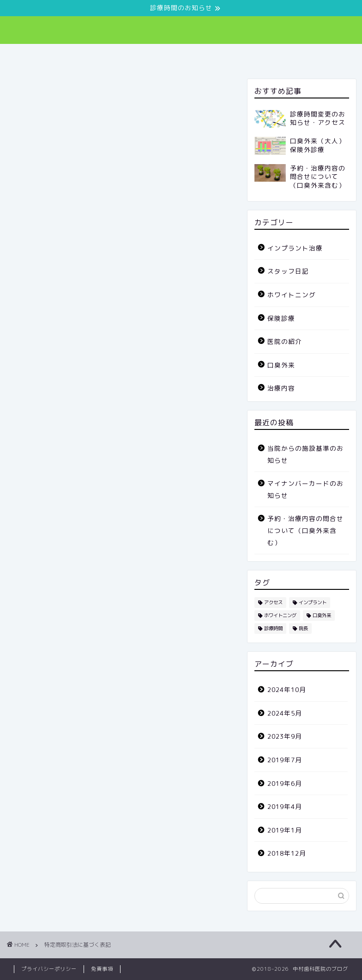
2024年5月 (285, 713)
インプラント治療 (295, 248)
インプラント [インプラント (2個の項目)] (313, 602)
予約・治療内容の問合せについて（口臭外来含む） (305, 530)
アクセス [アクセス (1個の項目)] (273, 602)
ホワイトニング (292, 295)
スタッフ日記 (283, 55)
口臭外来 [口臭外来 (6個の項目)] (322, 615)
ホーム (69, 55)
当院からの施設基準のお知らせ (305, 454)
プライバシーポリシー (49, 969)
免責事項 (102, 969)
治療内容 (225, 55)
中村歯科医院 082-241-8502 (181, 28)
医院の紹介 (120, 55)
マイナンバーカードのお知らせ (305, 489)
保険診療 (281, 318)
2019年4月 (285, 806)
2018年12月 (287, 853)
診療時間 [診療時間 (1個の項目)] (273, 628)
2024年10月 (287, 689)
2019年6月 (285, 783)
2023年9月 (285, 736)
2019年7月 (285, 760)
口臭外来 (174, 55)
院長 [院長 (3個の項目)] (303, 628)
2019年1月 (285, 830)
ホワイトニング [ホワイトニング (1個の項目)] (280, 615)
